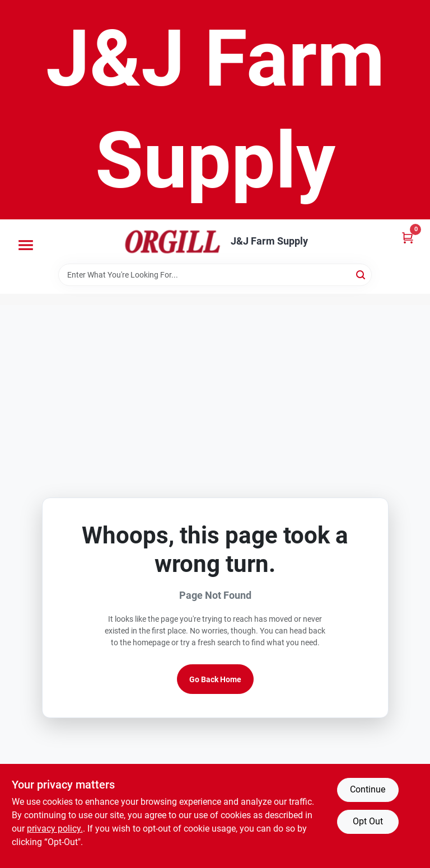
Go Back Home (215, 679)
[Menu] (26, 245)
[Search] (361, 274)
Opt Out (368, 821)
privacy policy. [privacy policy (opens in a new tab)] (55, 829)
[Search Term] (215, 275)
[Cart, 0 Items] (408, 238)
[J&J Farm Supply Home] (172, 241)
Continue (368, 789)
